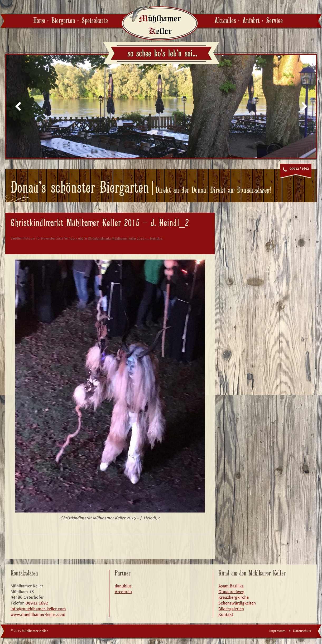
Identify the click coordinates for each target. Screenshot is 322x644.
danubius (123, 586)
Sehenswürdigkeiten (237, 603)
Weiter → (202, 245)
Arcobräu (123, 592)
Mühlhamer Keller (160, 22)
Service (274, 21)
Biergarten (63, 21)
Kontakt (226, 614)
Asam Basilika (231, 586)
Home (39, 21)
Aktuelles (225, 21)
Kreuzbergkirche (234, 597)
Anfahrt (251, 21)
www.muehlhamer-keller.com (38, 614)
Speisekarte (95, 21)
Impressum (277, 631)
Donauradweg (231, 592)
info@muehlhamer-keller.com (38, 609)
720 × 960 (76, 238)
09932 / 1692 (299, 169)
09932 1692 (37, 603)
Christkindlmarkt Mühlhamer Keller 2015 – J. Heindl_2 (125, 238)
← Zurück (18, 245)
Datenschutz (302, 631)
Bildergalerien (231, 609)
